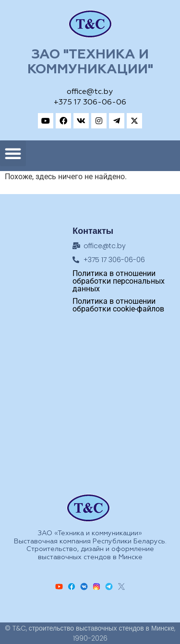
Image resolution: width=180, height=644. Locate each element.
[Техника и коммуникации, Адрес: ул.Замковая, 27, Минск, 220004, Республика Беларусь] (90, 403)
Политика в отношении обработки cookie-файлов (118, 305)
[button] (13, 153)
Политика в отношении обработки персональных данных (119, 281)
